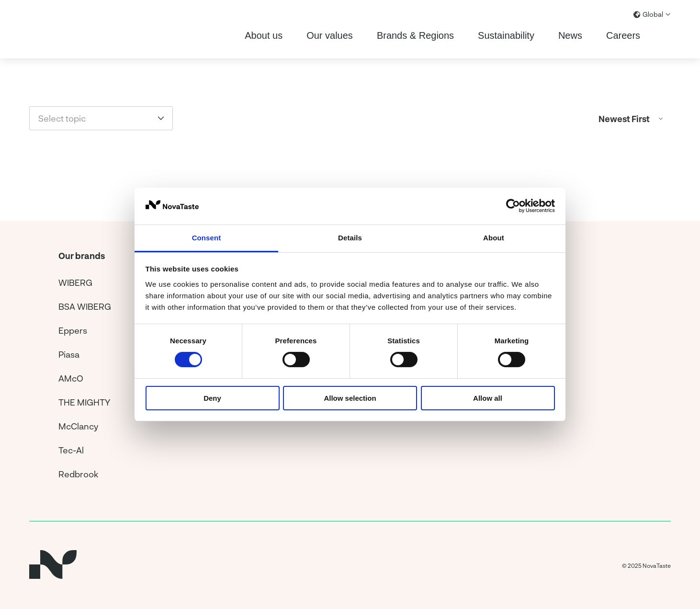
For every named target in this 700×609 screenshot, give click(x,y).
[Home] (60, 29)
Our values (330, 35)
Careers (623, 35)
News (570, 35)
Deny (212, 398)
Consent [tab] (207, 238)
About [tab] (494, 238)
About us (264, 35)
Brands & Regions (415, 35)
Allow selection (350, 398)
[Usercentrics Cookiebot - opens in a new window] (513, 206)
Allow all (488, 398)
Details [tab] (350, 238)
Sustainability (506, 35)
